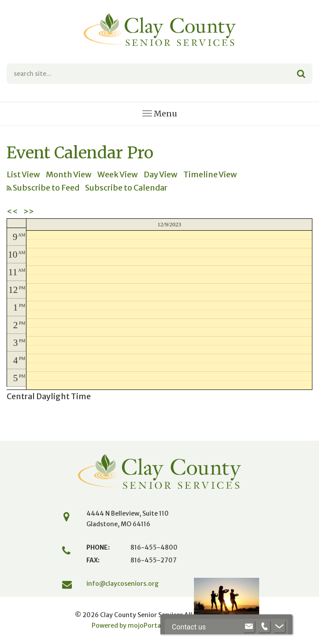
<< (12, 212)
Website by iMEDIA (198, 625)
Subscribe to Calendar (126, 188)
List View (23, 174)
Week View (118, 174)
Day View (161, 174)
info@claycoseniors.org (122, 584)
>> (29, 212)
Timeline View (210, 174)
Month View (69, 174)
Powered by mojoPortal (127, 625)
